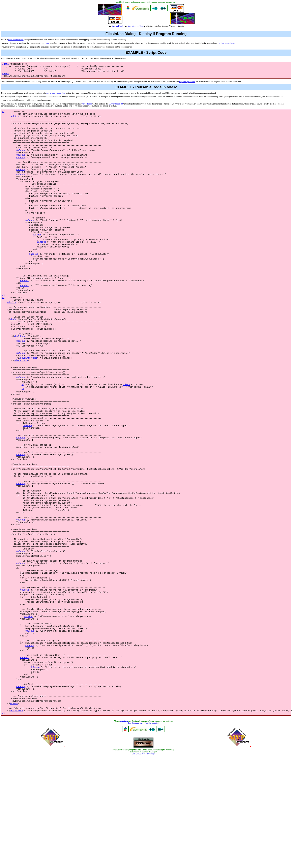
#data (5, 64)
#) (4, 328)
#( (4, 114)
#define (12, 337)
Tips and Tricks (118, 26)
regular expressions (187, 84)
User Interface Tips (135, 26)
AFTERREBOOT (116, 106)
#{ (23, 433)
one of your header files (56, 95)
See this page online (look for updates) (144, 826)
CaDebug (21, 159)
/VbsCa (14, 805)
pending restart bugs (226, 43)
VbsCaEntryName (28, 402)
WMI (47, 43)
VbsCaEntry (20, 376)
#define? (16, 120)
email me (124, 824)
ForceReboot (87, 106)
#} (23, 438)
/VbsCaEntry (21, 405)
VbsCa (13, 357)
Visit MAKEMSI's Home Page (143, 857)
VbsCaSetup (16, 813)
